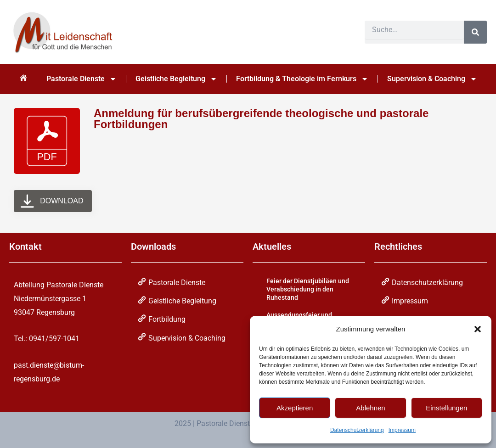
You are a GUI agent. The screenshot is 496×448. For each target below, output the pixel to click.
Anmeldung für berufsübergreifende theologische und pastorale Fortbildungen (261, 119)
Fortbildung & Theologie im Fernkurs (302, 79)
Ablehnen (370, 408)
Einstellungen (446, 408)
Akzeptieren (295, 408)
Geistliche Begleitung (176, 79)
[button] (478, 329)
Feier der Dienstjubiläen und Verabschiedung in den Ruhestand (308, 289)
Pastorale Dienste (82, 79)
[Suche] (475, 32)
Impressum (402, 430)
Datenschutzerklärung (357, 430)
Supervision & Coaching (432, 79)
